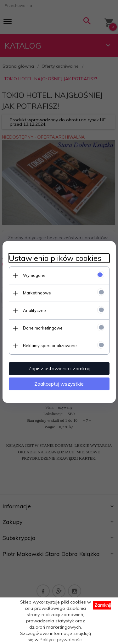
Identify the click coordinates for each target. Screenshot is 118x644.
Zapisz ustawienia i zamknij (59, 368)
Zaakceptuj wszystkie (59, 384)
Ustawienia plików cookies (55, 258)
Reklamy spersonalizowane (50, 346)
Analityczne (34, 310)
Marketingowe (37, 293)
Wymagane (34, 275)
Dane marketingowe (43, 328)
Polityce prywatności (61, 640)
